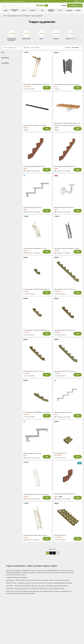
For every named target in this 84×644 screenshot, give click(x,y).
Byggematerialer (13, 16)
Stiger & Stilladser (24, 16)
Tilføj (78, 88)
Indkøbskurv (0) (75, 5)
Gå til (47, 88)
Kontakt (64, 5)
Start (5, 16)
